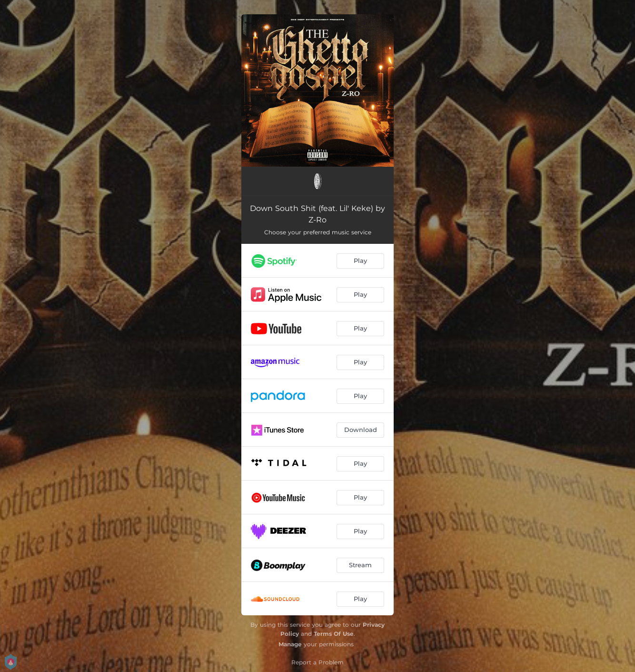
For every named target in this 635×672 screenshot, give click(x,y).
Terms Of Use (334, 634)
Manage (290, 644)
